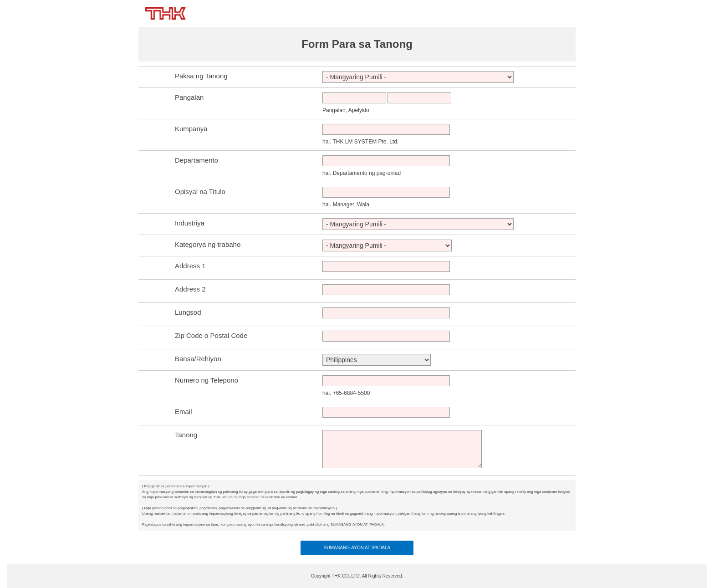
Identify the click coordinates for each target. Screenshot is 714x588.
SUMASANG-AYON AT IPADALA (357, 548)
